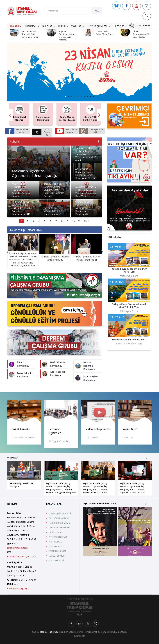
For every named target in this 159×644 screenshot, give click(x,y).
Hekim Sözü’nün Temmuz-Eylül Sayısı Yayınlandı (30, 34)
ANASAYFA (15, 26)
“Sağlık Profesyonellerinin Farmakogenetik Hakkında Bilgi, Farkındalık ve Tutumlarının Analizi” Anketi (85, 151)
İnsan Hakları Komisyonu (91, 378)
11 (79, 221)
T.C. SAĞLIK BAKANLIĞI (59, 518)
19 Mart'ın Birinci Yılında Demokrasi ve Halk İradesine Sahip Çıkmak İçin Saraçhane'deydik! (22, 208)
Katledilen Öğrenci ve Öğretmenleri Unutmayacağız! (35, 173)
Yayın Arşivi (130, 429)
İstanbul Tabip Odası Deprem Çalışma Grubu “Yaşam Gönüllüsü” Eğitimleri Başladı (54, 190)
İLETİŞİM (120, 26)
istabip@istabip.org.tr (18, 548)
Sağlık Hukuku (21, 429)
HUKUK (62, 26)
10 (73, 221)
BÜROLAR (47, 26)
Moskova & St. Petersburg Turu (129, 340)
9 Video (64, 441)
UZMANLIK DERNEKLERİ (59, 527)
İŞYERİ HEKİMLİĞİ (57, 560)
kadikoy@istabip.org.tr (18, 588)
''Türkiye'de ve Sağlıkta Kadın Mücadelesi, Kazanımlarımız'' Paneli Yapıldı (83, 208)
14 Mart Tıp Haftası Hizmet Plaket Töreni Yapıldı (87, 258)
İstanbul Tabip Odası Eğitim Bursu (105, 33)
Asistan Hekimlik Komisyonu (89, 366)
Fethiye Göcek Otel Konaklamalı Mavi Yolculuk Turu (129, 306)
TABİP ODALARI (56, 532)
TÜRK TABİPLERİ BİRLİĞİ (60, 523)
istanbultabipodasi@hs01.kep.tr (23, 557)
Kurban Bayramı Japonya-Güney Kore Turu (129, 270)
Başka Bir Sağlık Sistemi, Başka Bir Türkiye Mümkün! (53, 211)
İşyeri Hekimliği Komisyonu (25, 375)
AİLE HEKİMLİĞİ (56, 542)
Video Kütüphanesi (98, 429)
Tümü (86, 221)
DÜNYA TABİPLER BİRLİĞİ (60, 513)
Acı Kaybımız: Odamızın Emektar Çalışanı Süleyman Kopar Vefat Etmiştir (85, 173)
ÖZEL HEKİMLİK (56, 546)
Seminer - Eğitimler (55, 431)
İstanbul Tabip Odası (50, 632)
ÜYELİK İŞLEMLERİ (100, 26)
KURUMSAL (31, 26)
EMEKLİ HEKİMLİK (57, 556)
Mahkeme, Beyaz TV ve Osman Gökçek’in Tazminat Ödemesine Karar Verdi (86, 191)
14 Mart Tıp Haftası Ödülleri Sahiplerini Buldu (55, 258)
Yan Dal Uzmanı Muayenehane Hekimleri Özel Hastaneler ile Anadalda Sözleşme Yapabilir (22, 188)
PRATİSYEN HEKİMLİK (58, 537)
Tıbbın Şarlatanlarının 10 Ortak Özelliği (141, 34)
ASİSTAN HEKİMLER (58, 551)
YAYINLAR (76, 26)
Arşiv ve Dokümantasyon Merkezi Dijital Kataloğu (67, 36)
